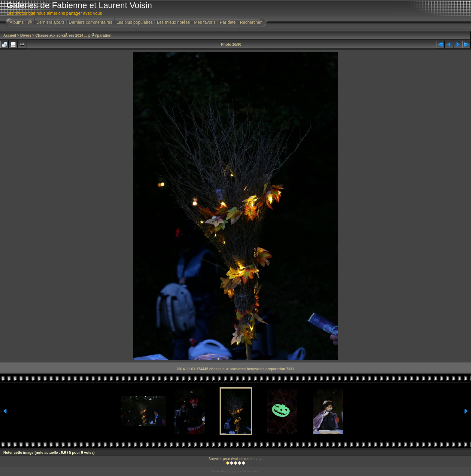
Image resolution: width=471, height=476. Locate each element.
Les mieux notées (173, 22)
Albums (17, 22)
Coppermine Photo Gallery (243, 471)
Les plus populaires (135, 22)
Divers (26, 35)
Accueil (10, 35)
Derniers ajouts (50, 22)
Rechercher (251, 22)
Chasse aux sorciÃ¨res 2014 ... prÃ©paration (73, 35)
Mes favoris (205, 22)
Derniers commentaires (91, 22)
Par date (228, 22)
